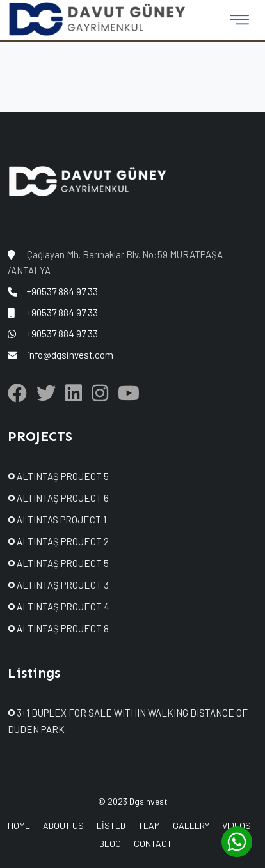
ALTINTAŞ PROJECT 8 (58, 628)
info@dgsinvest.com (70, 355)
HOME (19, 825)
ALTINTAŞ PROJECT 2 (58, 541)
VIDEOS (237, 825)
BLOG (110, 843)
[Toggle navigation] (239, 20)
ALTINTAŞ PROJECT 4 (59, 607)
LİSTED (111, 825)
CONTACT (153, 843)
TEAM (149, 825)
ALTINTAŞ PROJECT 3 (58, 585)
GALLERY (191, 825)
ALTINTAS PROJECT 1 (57, 520)
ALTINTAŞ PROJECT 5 (58, 476)
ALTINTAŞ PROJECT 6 (58, 498)
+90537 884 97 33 (62, 291)
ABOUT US (63, 825)
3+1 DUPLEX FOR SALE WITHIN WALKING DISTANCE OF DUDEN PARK (128, 721)
